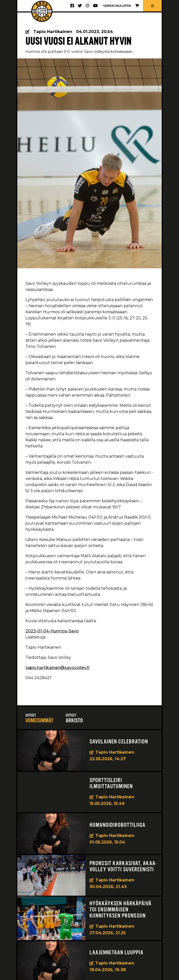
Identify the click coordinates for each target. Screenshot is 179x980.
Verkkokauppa (121, 6)
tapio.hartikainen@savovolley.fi (57, 668)
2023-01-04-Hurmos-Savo (52, 631)
